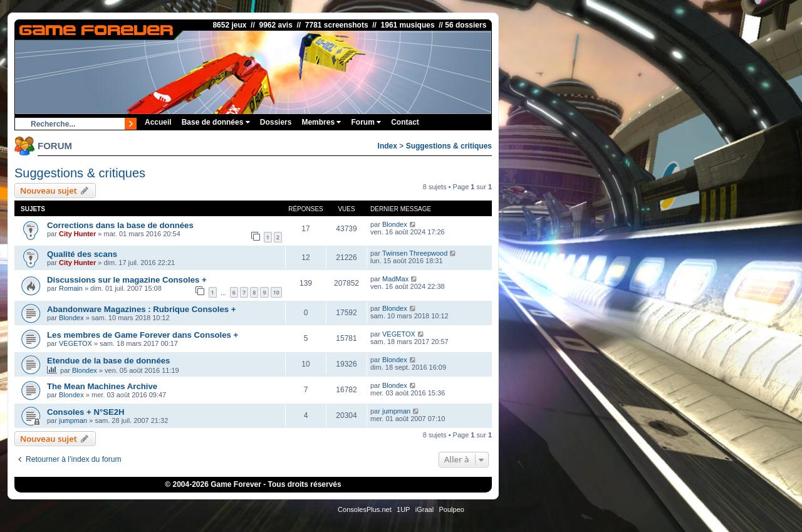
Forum (366, 122)
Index (388, 146)
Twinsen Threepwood (415, 253)
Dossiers (276, 122)
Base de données (216, 122)
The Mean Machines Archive (102, 386)
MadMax (395, 279)
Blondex (395, 224)
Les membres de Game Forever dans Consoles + (143, 335)
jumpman (73, 420)
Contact (405, 122)
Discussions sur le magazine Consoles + (127, 280)
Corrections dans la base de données (120, 225)
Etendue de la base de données (108, 361)
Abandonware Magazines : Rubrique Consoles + (142, 309)
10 (276, 292)
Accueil (158, 122)
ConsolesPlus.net (365, 509)
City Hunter (77, 234)
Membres (321, 122)
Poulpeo (452, 509)
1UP (403, 509)
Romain (71, 288)
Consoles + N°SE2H (86, 412)
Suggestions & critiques (449, 146)
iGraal (424, 509)
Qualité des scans (82, 254)
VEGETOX (76, 343)
